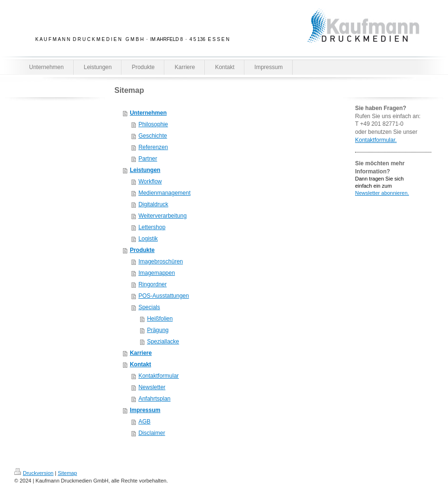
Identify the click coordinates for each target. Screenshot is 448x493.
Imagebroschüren (160, 262)
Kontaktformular (158, 376)
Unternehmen (148, 113)
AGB (144, 422)
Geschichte (153, 136)
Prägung (158, 330)
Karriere (141, 353)
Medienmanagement (164, 193)
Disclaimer (152, 433)
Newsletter (152, 387)
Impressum (145, 410)
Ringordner (152, 284)
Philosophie (153, 124)
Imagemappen (157, 273)
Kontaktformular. (376, 140)
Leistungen (145, 170)
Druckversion (34, 473)
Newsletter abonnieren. (382, 193)
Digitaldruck (153, 204)
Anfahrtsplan (154, 399)
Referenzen (153, 147)
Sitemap (67, 473)
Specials (149, 307)
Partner (148, 159)
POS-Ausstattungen (163, 296)
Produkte (142, 250)
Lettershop (152, 227)
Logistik (148, 239)
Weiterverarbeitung (162, 216)
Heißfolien (160, 319)
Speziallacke (163, 342)
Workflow (150, 181)
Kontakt (140, 364)
